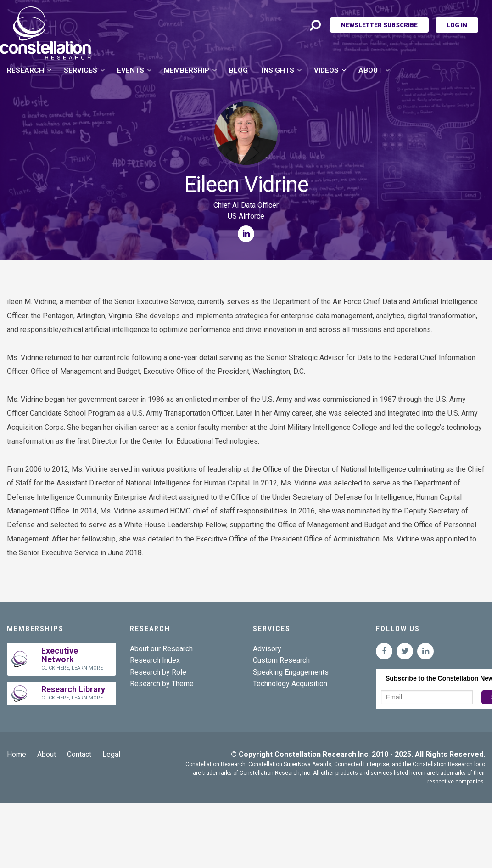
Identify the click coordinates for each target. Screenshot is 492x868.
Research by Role (158, 672)
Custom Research (281, 660)
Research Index (155, 660)
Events (131, 70)
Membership (187, 70)
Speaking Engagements (291, 672)
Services (81, 70)
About (370, 70)
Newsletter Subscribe (379, 25)
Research (25, 70)
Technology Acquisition (290, 684)
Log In (457, 25)
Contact (79, 754)
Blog (238, 70)
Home (17, 754)
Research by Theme (162, 684)
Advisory (267, 649)
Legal (111, 754)
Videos (326, 70)
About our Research (161, 649)
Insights (278, 70)
